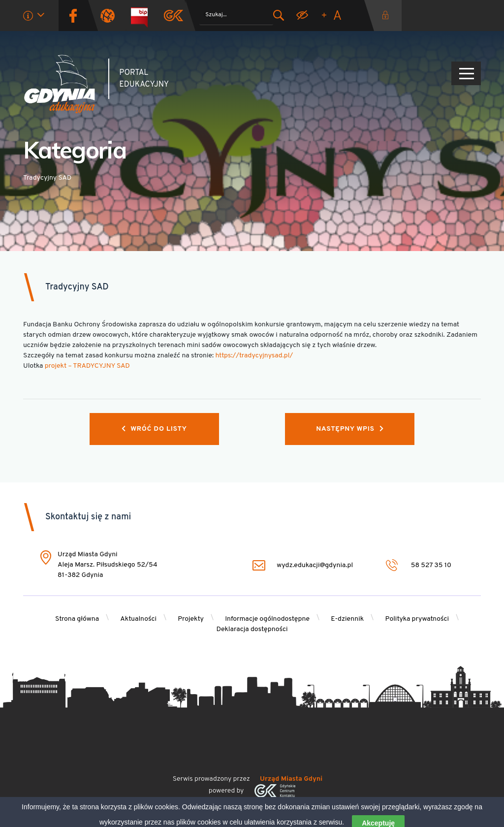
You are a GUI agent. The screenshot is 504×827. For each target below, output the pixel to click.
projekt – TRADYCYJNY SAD (87, 366)
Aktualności (138, 619)
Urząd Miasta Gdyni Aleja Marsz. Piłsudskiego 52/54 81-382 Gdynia (108, 565)
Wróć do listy (154, 429)
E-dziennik (347, 619)
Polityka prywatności (417, 619)
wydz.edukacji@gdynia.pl (303, 565)
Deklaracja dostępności (252, 629)
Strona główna (77, 619)
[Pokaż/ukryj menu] (466, 73)
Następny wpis (350, 429)
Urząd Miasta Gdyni (291, 779)
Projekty (191, 619)
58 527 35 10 (419, 565)
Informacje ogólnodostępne (267, 619)
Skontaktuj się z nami (88, 517)
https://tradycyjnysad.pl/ (254, 356)
